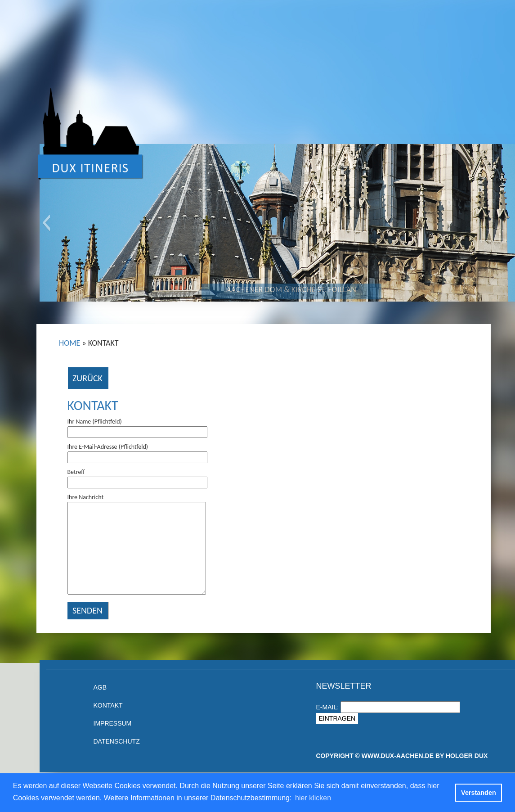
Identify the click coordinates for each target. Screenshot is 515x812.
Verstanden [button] (479, 793)
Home (69, 343)
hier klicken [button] (313, 798)
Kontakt (93, 405)
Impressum (113, 723)
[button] (46, 223)
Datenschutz (117, 741)
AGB (100, 687)
